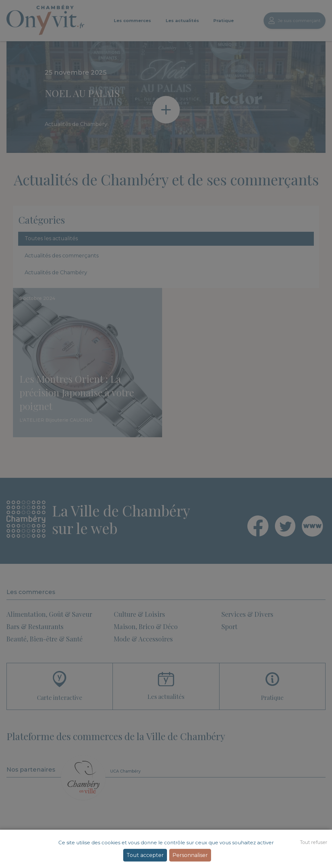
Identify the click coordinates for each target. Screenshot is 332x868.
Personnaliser (190, 855)
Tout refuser (314, 842)
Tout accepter (145, 855)
